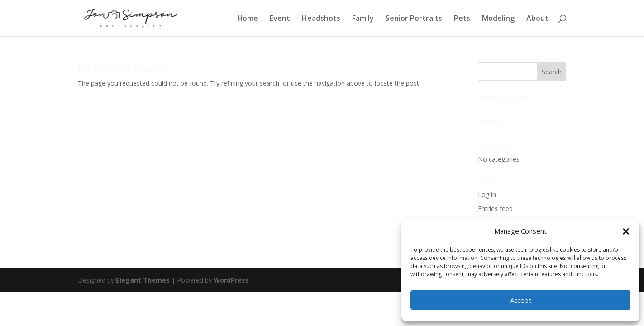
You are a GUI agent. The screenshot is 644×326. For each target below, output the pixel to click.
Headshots (321, 19)
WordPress (231, 280)
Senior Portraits (414, 19)
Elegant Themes (143, 280)
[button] (626, 231)
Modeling (498, 19)
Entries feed (495, 209)
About (537, 19)
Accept (521, 300)
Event (280, 19)
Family (363, 19)
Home (248, 19)
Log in (487, 194)
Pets (462, 19)
